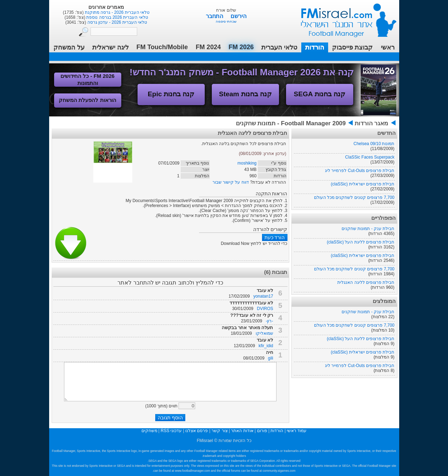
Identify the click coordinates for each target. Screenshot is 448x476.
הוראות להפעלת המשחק (87, 100)
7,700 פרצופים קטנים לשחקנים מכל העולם (354, 197)
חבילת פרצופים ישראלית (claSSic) (362, 184)
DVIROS (265, 309)
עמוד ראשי (344, 18)
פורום (262, 431)
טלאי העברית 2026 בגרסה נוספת (117, 17)
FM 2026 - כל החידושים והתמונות (88, 79)
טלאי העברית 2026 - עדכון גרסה (117, 22)
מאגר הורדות (372, 123)
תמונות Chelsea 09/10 (374, 144)
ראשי (388, 47)
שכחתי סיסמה (226, 21)
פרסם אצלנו (197, 431)
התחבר (215, 16)
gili (271, 358)
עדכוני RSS (171, 431)
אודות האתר (242, 431)
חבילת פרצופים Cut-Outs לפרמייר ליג (360, 171)
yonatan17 (263, 296)
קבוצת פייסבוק (352, 47)
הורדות (315, 47)
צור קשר (219, 431)
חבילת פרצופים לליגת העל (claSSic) (360, 242)
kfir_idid (266, 346)
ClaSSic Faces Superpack (370, 157)
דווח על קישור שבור (231, 182)
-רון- (270, 321)
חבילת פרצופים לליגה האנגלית (366, 282)
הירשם (238, 16)
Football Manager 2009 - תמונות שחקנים (291, 123)
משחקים (149, 431)
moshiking (247, 163)
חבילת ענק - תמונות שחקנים (368, 229)
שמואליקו (264, 333)
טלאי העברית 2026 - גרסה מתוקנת (117, 12)
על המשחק (69, 47)
